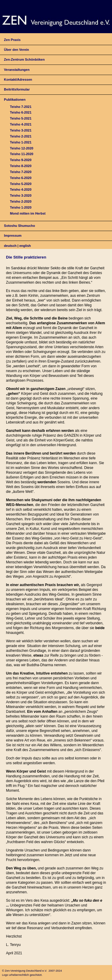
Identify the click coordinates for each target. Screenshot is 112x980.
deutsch (10, 246)
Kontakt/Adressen (18, 79)
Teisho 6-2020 (21, 178)
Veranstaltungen (17, 70)
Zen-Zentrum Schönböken (24, 59)
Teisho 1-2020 (21, 207)
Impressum (13, 236)
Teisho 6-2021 (21, 112)
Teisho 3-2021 (21, 130)
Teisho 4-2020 (21, 189)
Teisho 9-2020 (21, 160)
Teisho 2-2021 (21, 136)
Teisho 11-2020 (22, 154)
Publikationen (15, 100)
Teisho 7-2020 (21, 172)
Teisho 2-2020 (21, 201)
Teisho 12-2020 (22, 148)
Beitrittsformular (17, 89)
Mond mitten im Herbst (28, 213)
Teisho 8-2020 (21, 166)
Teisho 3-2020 (21, 195)
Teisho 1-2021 (21, 142)
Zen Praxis (12, 40)
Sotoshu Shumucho (19, 226)
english (25, 246)
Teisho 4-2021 (21, 124)
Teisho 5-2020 (21, 184)
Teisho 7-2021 (21, 107)
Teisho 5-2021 (21, 118)
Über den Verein (16, 50)
